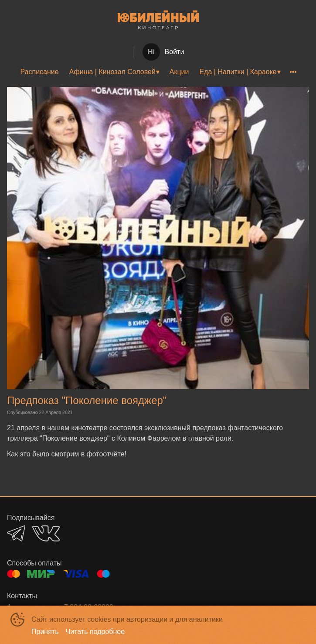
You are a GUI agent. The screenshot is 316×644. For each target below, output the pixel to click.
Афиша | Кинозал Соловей (112, 72)
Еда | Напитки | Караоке (238, 72)
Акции (179, 72)
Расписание (39, 72)
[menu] (158, 72)
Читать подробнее (95, 632)
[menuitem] (39, 72)
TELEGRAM (16, 533)
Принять (45, 632)
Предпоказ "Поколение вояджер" (87, 400)
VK (46, 533)
